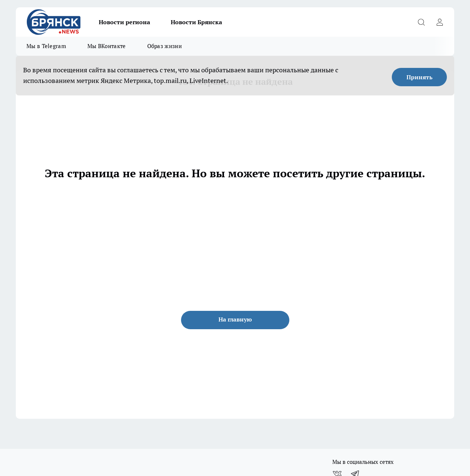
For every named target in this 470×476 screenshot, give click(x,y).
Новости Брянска (196, 22)
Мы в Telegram (46, 46)
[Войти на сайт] (440, 22)
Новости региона (124, 22)
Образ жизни (164, 46)
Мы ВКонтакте (107, 46)
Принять (420, 77)
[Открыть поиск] (421, 22)
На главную (235, 319)
